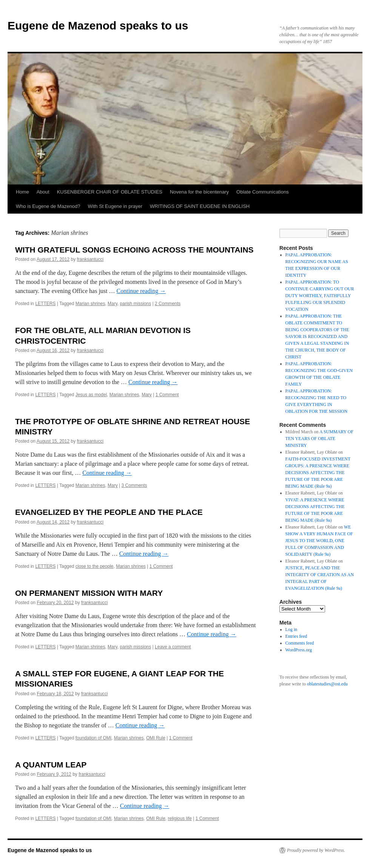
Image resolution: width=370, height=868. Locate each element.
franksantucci (90, 259)
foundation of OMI (93, 738)
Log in (291, 629)
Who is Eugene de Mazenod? (48, 206)
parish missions (136, 304)
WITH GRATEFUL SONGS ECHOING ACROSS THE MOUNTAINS (134, 250)
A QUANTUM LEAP (51, 765)
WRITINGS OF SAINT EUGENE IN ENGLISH (200, 206)
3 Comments (134, 485)
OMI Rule (156, 738)
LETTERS (45, 304)
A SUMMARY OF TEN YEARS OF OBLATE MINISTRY (320, 439)
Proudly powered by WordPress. (316, 850)
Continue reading (141, 291)
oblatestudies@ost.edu (327, 684)
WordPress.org (299, 650)
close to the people (95, 566)
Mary (113, 304)
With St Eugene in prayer (115, 206)
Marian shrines (90, 304)
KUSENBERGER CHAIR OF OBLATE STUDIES (110, 192)
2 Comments (168, 304)
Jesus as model (91, 395)
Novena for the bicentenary (199, 192)
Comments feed (300, 643)
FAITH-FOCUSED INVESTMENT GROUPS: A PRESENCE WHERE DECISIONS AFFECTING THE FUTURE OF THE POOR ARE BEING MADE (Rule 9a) (318, 473)
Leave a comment (173, 647)
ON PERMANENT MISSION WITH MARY (89, 593)
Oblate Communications (263, 192)
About (43, 192)
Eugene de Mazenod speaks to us (98, 26)
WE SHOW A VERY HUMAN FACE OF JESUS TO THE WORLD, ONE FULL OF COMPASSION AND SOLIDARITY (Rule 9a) (319, 541)
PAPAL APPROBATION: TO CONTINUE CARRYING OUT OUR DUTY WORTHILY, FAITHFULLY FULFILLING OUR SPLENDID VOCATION (320, 296)
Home (22, 192)
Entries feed (296, 636)
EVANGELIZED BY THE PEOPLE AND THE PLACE (109, 512)
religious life (180, 818)
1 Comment (167, 395)
